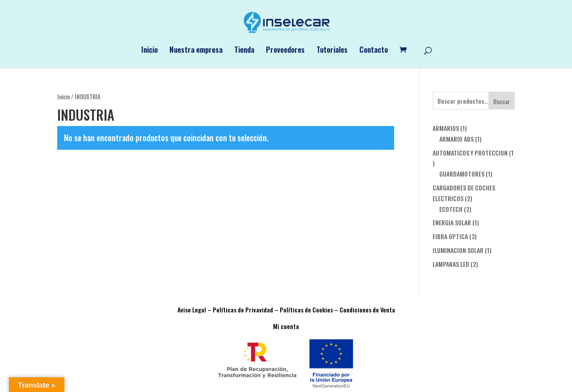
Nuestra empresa (196, 51)
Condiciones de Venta (367, 310)
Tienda (244, 51)
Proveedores (285, 51)
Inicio (149, 51)
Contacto (374, 51)
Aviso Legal (192, 310)
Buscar (502, 101)
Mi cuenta (286, 326)
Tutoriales (332, 51)
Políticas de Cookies (306, 310)
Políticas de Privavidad (243, 310)
